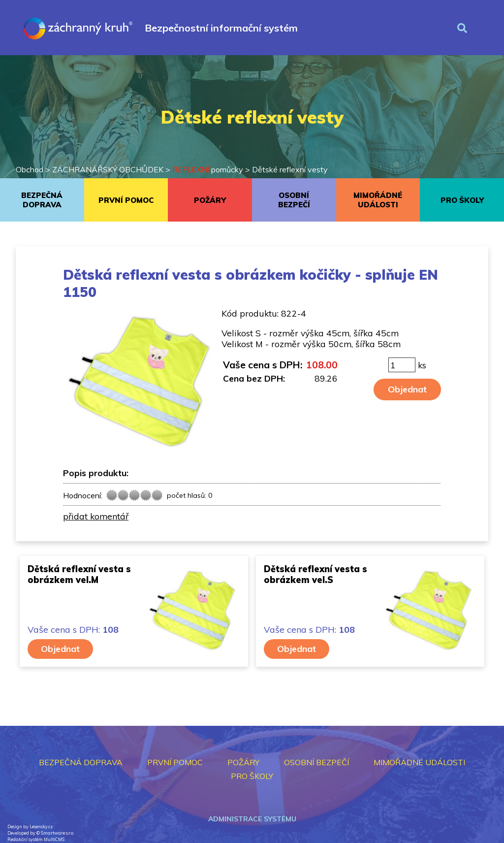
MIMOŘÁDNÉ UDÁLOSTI (378, 200)
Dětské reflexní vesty (290, 169)
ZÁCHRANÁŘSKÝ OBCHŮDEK (108, 169)
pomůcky (208, 169)
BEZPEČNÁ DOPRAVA (42, 200)
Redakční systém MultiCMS (36, 839)
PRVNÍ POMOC (126, 200)
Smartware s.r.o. (57, 833)
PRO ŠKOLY (462, 200)
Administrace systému (252, 819)
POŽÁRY (210, 200)
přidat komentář (96, 516)
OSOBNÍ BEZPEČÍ (294, 200)
